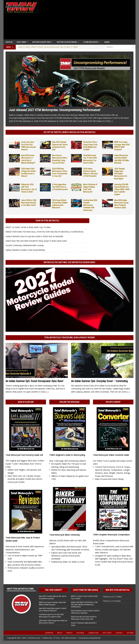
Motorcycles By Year (41, 42)
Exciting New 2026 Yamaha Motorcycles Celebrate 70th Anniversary (90, 205)
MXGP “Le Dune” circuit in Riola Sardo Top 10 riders (28, 227)
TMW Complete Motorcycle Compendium (111, 535)
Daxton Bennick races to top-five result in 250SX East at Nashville (34, 236)
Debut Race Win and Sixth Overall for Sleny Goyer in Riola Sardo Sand (36, 241)
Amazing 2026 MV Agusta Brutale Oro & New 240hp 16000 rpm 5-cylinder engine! (122, 189)
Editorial (80, 633)
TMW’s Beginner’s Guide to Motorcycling (67, 455)
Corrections (93, 633)
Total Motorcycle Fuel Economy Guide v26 (24, 455)
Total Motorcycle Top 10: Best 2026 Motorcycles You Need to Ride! (51, 616)
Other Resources (90, 42)
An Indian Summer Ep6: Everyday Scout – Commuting (99, 381)
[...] (111, 121)
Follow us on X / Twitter (113, 597)
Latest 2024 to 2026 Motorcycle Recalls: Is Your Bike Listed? (29, 203)
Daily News (21, 42)
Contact (119, 633)
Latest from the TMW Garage (86, 590)
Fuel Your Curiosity (53, 590)
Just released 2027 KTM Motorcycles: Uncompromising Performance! (55, 110)
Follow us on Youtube (112, 601)
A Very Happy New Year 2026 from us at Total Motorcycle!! (60, 187)
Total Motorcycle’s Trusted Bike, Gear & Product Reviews (69, 338)
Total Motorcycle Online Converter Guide (111, 455)
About (60, 633)
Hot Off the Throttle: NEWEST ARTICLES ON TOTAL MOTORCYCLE (69, 132)
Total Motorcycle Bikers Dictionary (65, 535)
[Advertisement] (87, 20)
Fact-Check (107, 633)
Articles (9, 42)
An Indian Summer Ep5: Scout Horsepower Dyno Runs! (34, 381)
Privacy (69, 633)
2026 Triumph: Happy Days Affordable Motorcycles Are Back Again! (121, 174)
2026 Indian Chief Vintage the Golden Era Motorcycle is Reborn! (53, 622)
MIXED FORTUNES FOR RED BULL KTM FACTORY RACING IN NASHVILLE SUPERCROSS (45, 232)
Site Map (130, 633)
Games (107, 42)
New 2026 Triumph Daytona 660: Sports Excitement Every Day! (53, 597)
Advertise (49, 633)
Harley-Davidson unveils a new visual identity (25, 250)
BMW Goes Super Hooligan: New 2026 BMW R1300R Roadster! (52, 603)
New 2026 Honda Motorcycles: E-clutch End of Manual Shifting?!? (53, 609)
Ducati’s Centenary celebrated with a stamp (25, 245)
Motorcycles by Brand (67, 42)
